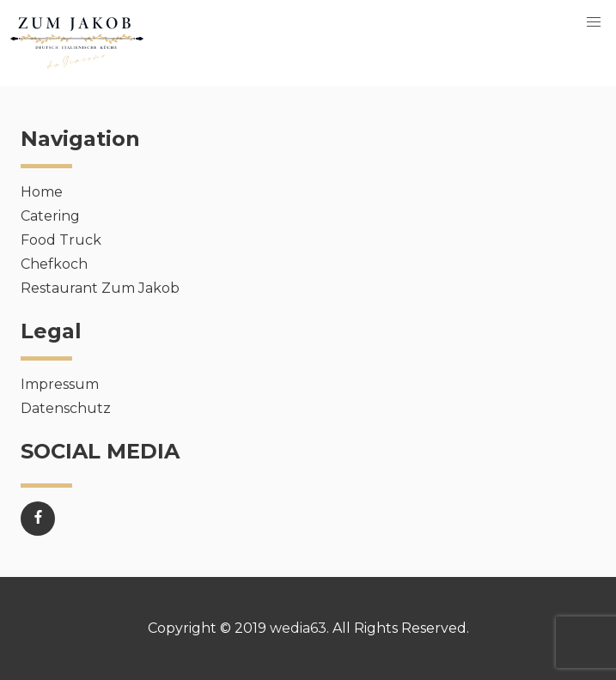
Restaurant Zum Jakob (100, 288)
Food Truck (61, 240)
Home (42, 192)
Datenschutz (66, 408)
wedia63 (298, 628)
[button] (594, 22)
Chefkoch (54, 264)
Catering (50, 216)
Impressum (60, 384)
